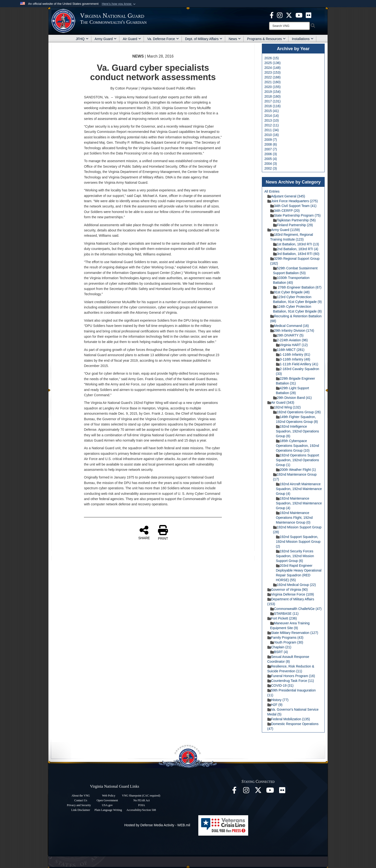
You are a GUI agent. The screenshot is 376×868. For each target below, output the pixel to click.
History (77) (278, 700)
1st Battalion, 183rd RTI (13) (296, 244)
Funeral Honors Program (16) (291, 676)
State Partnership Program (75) (296, 215)
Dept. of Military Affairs (204, 39)
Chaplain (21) (279, 647)
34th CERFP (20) (285, 211)
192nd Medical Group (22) (295, 585)
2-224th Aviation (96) (291, 340)
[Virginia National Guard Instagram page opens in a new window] (280, 15)
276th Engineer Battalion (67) (297, 287)
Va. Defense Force (163, 39)
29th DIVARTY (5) (288, 335)
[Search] (289, 26)
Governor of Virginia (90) (288, 590)
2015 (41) (272, 111)
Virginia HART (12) (292, 345)
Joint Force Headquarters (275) (293, 201)
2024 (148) (273, 68)
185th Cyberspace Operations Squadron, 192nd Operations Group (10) (298, 446)
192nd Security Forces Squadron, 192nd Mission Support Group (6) (295, 556)
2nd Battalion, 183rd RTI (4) (296, 249)
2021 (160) (273, 82)
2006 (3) (271, 154)
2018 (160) (273, 96)
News (235, 39)
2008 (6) (271, 144)
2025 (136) (273, 63)
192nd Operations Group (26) (297, 412)
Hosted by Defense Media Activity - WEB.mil (157, 825)
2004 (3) (271, 164)
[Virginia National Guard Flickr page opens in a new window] (308, 15)
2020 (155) (273, 87)
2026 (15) (272, 58)
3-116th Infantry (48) (293, 359)
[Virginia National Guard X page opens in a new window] (289, 15)
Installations (303, 39)
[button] (119, 4)
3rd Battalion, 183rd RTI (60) (296, 254)
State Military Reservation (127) (293, 633)
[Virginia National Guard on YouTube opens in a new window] (299, 15)
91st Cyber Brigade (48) (290, 292)
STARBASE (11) (284, 614)
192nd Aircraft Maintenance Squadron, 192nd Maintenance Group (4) (299, 489)
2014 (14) (272, 116)
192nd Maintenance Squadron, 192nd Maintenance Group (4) (299, 503)
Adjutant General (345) (286, 196)
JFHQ (82, 39)
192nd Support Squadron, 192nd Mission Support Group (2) (298, 542)
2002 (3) (271, 168)
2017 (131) (273, 101)
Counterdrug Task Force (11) (291, 681)
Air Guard (132, 39)
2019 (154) (273, 92)
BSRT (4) (279, 652)
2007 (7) (271, 149)
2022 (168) (273, 77)
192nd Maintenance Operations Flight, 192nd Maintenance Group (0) (294, 518)
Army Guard (106, 39)
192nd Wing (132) (285, 407)
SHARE (144, 532)
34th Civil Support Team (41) (293, 206)
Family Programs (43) (285, 638)
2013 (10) (272, 120)
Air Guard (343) (281, 402)
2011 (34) (272, 130)
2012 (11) (272, 125)
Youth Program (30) (287, 642)
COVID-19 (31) (280, 685)
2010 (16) (272, 135)
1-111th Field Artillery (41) (297, 364)
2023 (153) (273, 72)
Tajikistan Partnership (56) (294, 220)
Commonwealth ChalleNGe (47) (296, 609)
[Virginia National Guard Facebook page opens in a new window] (272, 15)
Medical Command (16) (290, 326)
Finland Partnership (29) (293, 225)
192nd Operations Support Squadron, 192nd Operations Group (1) (298, 460)
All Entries (272, 191)
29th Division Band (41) (293, 398)
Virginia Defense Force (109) (291, 594)
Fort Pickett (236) (282, 618)
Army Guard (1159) (284, 230)
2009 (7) (271, 140)
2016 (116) (273, 106)
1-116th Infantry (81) (293, 354)
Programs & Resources (266, 39)
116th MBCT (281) (289, 350)
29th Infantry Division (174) (292, 331)
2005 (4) (271, 159)
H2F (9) (275, 705)
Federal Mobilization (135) (289, 719)
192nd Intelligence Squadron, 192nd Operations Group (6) (298, 431)
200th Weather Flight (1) (296, 470)
